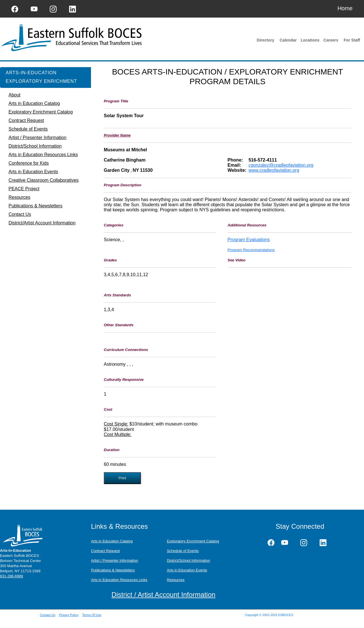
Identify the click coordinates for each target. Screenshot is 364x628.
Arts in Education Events (187, 570)
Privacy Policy (69, 615)
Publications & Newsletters (113, 570)
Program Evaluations (249, 240)
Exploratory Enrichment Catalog (193, 541)
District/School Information (189, 560)
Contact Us (47, 615)
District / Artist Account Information (163, 595)
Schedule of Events (183, 551)
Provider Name (117, 135)
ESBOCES (286, 615)
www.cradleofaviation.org (274, 170)
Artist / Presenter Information (114, 560)
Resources (176, 580)
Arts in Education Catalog (112, 541)
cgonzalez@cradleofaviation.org (281, 165)
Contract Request (105, 551)
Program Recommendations (251, 250)
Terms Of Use (92, 615)
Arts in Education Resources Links (119, 580)
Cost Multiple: (118, 434)
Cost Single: (116, 424)
